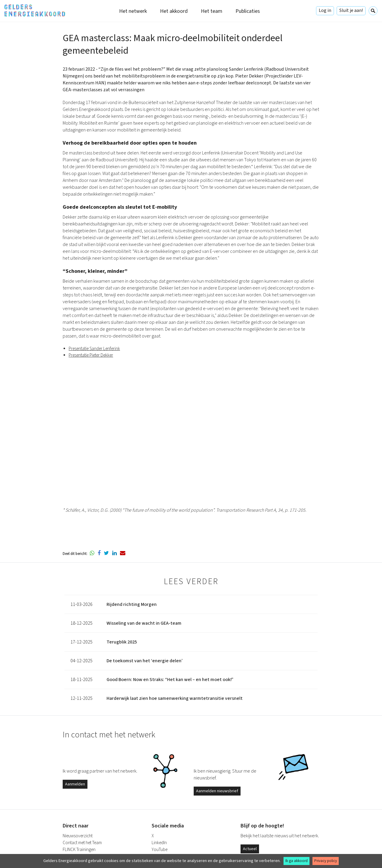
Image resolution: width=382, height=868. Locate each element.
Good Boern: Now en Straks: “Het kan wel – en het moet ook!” (170, 680)
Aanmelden (75, 784)
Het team (212, 11)
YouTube (160, 850)
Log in (325, 10)
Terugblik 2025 (122, 642)
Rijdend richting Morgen (132, 604)
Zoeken (373, 11)
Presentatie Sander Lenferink (94, 349)
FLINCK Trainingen (79, 850)
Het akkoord (174, 11)
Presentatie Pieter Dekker (91, 355)
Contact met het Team (82, 843)
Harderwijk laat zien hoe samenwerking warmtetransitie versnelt (175, 698)
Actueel (250, 849)
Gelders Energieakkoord (35, 10)
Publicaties (248, 11)
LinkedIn (159, 843)
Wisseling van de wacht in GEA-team (144, 623)
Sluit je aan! (351, 10)
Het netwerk (133, 11)
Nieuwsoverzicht (78, 836)
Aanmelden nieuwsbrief (217, 791)
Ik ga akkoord (296, 861)
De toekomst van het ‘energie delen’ (145, 661)
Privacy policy (326, 861)
